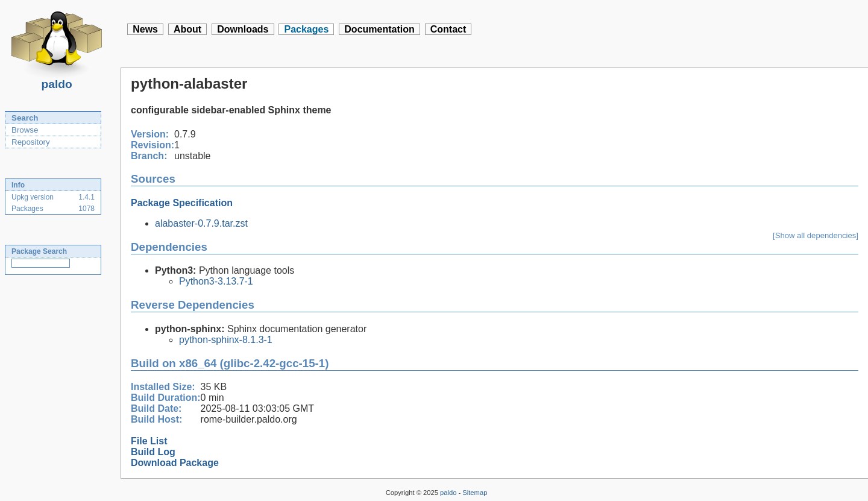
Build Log (153, 452)
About (187, 29)
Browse (25, 130)
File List (149, 441)
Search (25, 118)
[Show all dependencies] (816, 235)
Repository (31, 142)
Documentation (379, 29)
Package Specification (182, 203)
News (145, 29)
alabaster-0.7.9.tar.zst (201, 223)
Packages (306, 29)
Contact (448, 29)
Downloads (243, 29)
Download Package (175, 463)
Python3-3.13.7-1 (216, 281)
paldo (57, 81)
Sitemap (475, 493)
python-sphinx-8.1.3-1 (226, 340)
